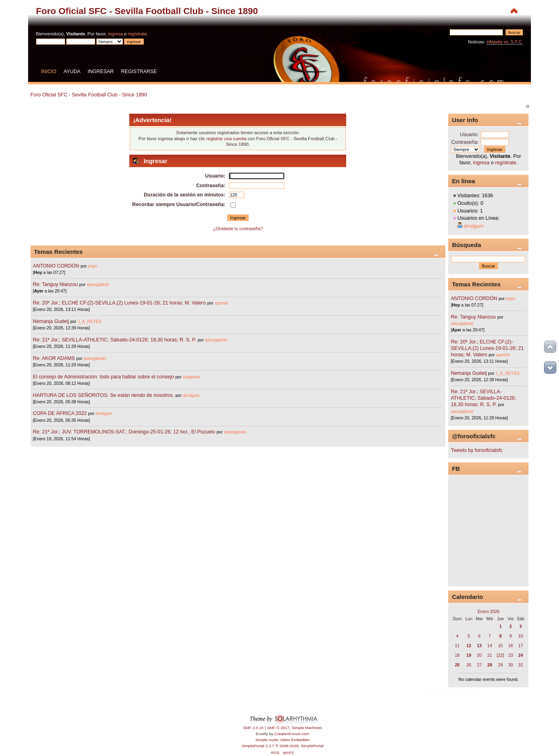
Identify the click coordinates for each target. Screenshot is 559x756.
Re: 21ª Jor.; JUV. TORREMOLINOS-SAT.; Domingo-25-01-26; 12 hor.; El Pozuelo (124, 432)
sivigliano (192, 377)
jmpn (93, 266)
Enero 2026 (489, 611)
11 (457, 646)
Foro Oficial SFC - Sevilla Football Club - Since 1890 (147, 11)
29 (500, 665)
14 (490, 646)
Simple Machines (307, 728)
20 (479, 655)
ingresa (115, 34)
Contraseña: (465, 142)
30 (511, 665)
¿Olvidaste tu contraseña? (238, 229)
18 (457, 655)
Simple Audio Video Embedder (283, 740)
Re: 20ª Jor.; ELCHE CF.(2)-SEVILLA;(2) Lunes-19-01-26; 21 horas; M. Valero (119, 303)
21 (490, 655)
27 (479, 665)
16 (511, 646)
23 (511, 655)
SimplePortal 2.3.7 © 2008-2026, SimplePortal (282, 746)
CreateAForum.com (292, 734)
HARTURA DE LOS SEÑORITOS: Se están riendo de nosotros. (104, 395)
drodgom (191, 395)
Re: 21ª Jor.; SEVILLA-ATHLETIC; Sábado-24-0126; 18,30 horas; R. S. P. (115, 340)
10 (521, 636)
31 (521, 665)
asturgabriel (98, 284)
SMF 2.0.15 (253, 728)
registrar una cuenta (226, 139)
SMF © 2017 (278, 728)
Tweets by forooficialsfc (477, 450)
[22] (500, 655)
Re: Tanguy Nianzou (55, 284)
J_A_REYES (90, 321)
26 (469, 665)
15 (500, 646)
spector (221, 303)
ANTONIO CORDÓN (56, 266)
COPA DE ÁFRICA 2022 (60, 413)
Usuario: (469, 135)
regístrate (137, 34)
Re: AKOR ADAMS (54, 358)
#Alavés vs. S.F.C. (505, 42)
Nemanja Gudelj (51, 321)
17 (521, 646)
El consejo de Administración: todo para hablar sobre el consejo (103, 377)
